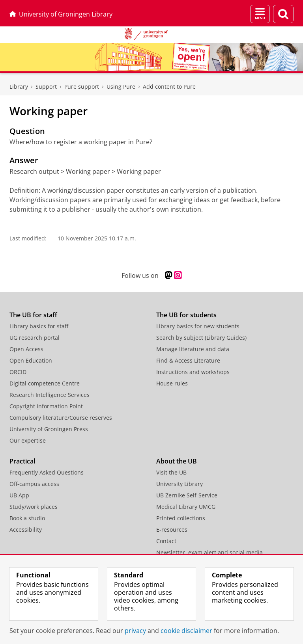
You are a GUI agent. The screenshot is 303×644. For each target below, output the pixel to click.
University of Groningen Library (61, 14)
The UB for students (186, 315)
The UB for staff (33, 315)
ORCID (18, 372)
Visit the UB (171, 472)
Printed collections (181, 518)
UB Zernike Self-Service (187, 495)
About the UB (177, 461)
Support (46, 87)
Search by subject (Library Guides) (201, 338)
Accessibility (26, 530)
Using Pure (121, 87)
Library (19, 87)
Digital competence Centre (45, 383)
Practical (22, 461)
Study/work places (34, 507)
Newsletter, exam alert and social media (209, 552)
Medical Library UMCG (186, 507)
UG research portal (35, 338)
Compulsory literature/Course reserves (61, 418)
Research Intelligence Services (50, 395)
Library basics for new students (198, 326)
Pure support (82, 87)
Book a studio (27, 518)
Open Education (31, 360)
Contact (166, 541)
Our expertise (28, 440)
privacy (135, 631)
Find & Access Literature (188, 360)
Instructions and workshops (193, 372)
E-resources (172, 530)
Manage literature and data (193, 349)
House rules (172, 383)
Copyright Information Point (46, 406)
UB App (19, 495)
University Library (180, 484)
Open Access (26, 349)
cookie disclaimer (186, 631)
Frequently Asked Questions (47, 472)
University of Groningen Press (49, 429)
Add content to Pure (169, 87)
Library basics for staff (39, 326)
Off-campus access (34, 484)
